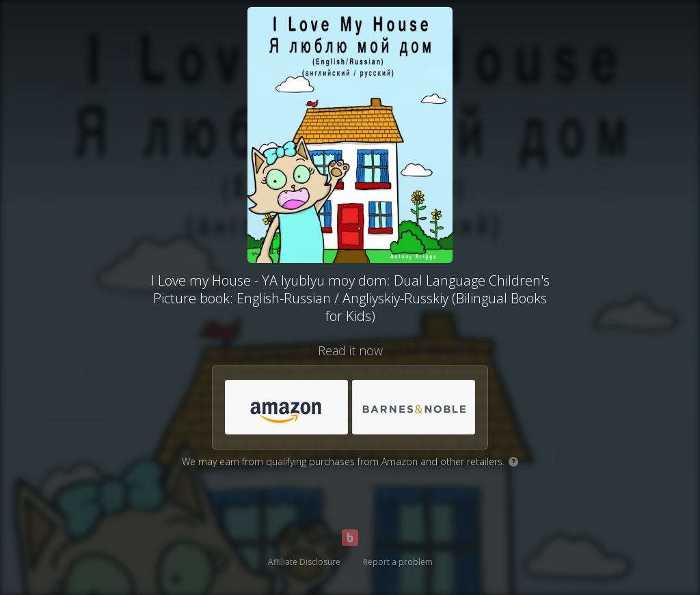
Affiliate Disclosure (304, 562)
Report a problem (398, 562)
